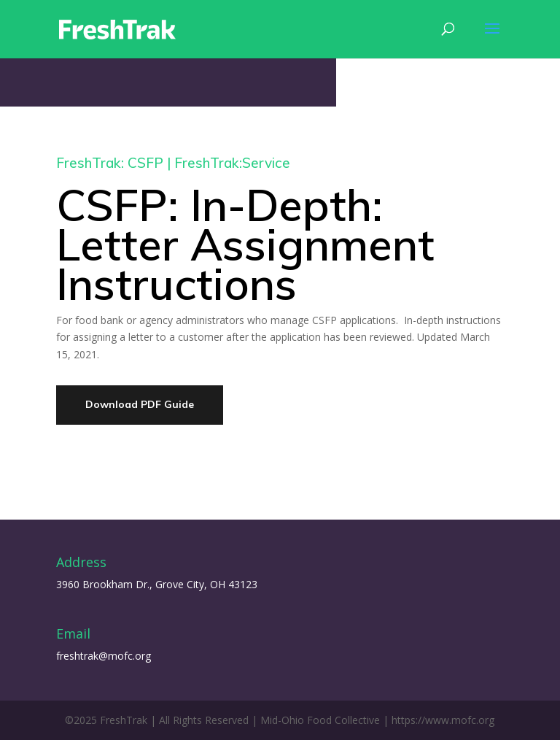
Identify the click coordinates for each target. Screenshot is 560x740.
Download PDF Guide (140, 404)
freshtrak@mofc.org (104, 656)
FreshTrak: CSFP (110, 163)
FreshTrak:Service (232, 163)
